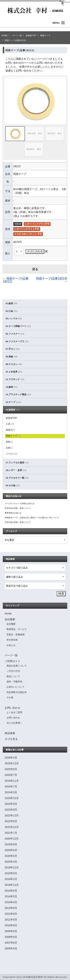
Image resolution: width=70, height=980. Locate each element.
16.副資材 (13, 410)
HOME (4, 35)
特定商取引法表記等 (17, 692)
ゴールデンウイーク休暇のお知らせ (20, 504)
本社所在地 (12, 640)
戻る (35, 269)
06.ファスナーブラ (17, 341)
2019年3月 (11, 879)
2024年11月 (12, 781)
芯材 (9, 448)
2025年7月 (11, 775)
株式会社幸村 (36, 977)
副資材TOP (31, 35)
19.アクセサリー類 (17, 478)
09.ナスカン (14, 364)
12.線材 (12, 387)
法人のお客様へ (14, 723)
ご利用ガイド (13, 661)
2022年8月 (11, 821)
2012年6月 (11, 914)
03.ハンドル (14, 319)
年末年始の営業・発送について (18, 508)
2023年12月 (12, 798)
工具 (10, 424)
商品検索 (10, 733)
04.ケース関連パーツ (18, 326)
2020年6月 (11, 850)
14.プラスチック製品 (18, 394)
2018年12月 (12, 885)
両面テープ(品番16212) (16, 280)
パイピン (12, 454)
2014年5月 (11, 896)
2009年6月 (11, 931)
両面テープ (45, 35)
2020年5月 (11, 856)
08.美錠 (12, 357)
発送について (13, 676)
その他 (10, 697)
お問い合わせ (13, 708)
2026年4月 (11, 758)
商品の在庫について (17, 666)
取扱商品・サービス (17, 629)
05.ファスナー (15, 334)
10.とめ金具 (14, 372)
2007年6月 (11, 943)
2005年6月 (11, 948)
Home (8, 614)
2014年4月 (11, 902)
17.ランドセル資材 (17, 463)
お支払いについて (15, 687)
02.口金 (12, 311)
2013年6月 (11, 908)
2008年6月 (11, 937)
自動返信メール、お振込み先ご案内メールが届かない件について (32, 518)
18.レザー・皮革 (16, 470)
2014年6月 (11, 891)
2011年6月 (11, 920)
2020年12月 (12, 839)
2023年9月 (11, 804)
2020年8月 (11, 844)
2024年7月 (11, 787)
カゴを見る (11, 739)
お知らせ (11, 645)
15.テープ (13, 402)
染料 (9, 442)
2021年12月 (12, 827)
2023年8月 (11, 810)
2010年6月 (11, 925)
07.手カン (13, 349)
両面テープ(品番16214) (52, 280)
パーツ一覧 (17, 35)
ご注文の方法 (13, 671)
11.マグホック (15, 379)
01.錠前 (12, 303)
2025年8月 (11, 769)
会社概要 (10, 619)
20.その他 (13, 486)
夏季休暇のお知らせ (13, 513)
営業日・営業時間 (15, 635)
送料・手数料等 (14, 682)
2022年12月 (12, 815)
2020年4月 (11, 862)
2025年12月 (12, 763)
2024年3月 (11, 792)
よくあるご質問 (14, 712)
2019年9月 (11, 873)
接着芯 (11, 430)
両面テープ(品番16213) (15, 40)
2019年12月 (12, 867)
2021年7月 (11, 833)
